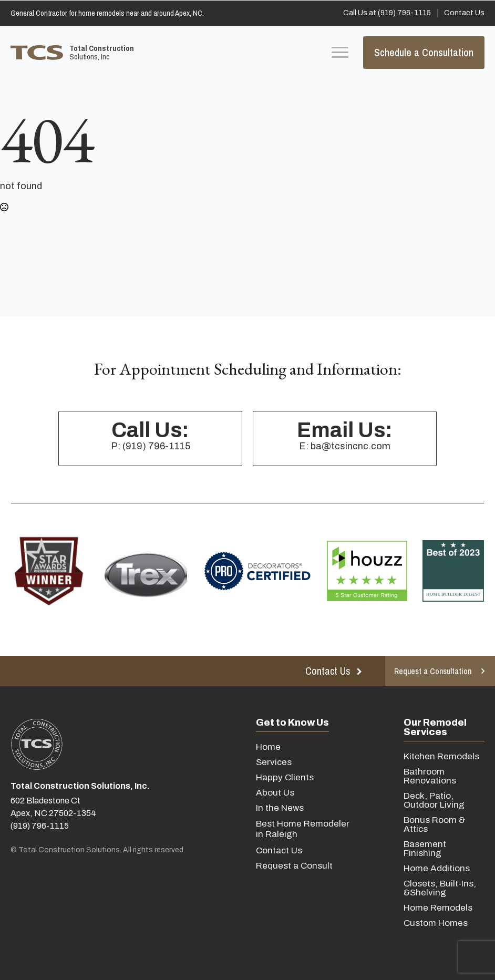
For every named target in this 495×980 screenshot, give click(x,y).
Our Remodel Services (435, 727)
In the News (280, 808)
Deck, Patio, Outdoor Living (434, 800)
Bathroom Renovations (430, 776)
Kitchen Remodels (441, 756)
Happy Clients (285, 777)
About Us (275, 793)
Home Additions (437, 868)
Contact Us (279, 850)
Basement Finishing (425, 849)
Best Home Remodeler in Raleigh (303, 829)
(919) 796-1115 (40, 826)
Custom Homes (436, 923)
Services (274, 762)
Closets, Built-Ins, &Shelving (440, 888)
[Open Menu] (340, 53)
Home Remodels (438, 908)
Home (268, 747)
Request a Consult (294, 866)
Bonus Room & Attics (434, 824)
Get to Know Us (292, 723)
